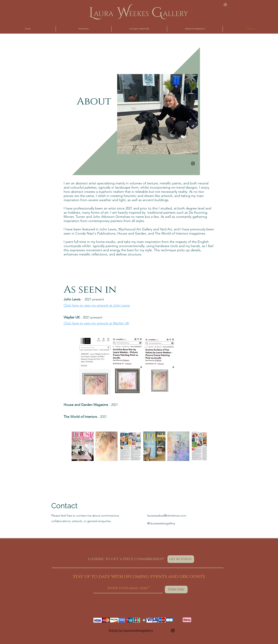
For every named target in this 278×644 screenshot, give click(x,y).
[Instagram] (193, 164)
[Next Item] (200, 446)
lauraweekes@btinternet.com (167, 516)
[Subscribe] (176, 589)
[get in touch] (181, 559)
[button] (227, 4)
